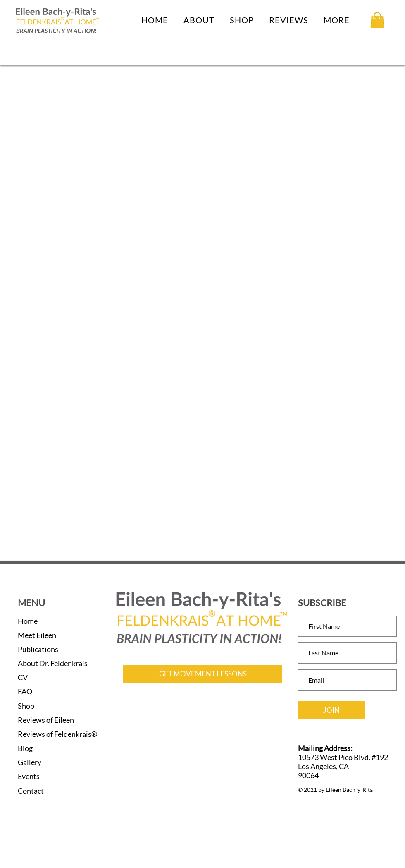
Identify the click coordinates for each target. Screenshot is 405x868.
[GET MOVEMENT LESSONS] (203, 674)
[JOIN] (331, 710)
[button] (199, 20)
